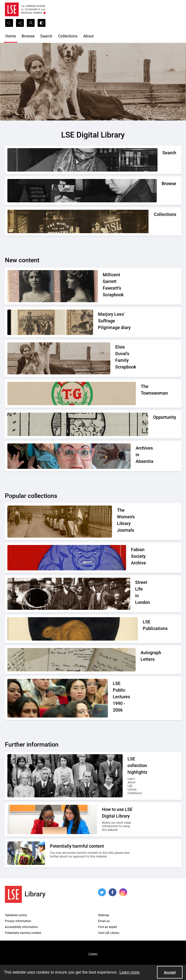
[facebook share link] (113, 892)
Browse (28, 36)
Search (46, 36)
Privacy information (18, 921)
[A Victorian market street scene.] (135, 594)
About (88, 36)
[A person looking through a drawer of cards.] (162, 191)
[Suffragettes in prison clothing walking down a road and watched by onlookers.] (125, 522)
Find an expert (107, 927)
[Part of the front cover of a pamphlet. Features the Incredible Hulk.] (132, 558)
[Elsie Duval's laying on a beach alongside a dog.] (124, 358)
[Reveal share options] (20, 23)
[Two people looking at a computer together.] (118, 819)
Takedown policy (16, 915)
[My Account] (31, 23)
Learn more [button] (129, 972)
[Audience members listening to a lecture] (123, 698)
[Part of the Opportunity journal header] (153, 424)
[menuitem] (93, 953)
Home (11, 36)
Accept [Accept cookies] (170, 972)
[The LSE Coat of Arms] (143, 629)
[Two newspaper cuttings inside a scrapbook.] (116, 322)
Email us (104, 921)
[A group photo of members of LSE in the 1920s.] (130, 776)
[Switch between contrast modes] (42, 23)
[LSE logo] (25, 9)
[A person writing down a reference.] (162, 160)
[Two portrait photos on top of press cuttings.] (118, 286)
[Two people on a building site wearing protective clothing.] (92, 853)
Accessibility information (21, 927)
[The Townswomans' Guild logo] (141, 394)
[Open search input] (9, 23)
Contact (93, 954)
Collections (68, 36)
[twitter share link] (102, 892)
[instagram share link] (123, 892)
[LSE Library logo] (25, 894)
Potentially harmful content (23, 933)
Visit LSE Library (109, 933)
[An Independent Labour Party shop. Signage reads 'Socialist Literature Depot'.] (154, 221)
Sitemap (104, 915)
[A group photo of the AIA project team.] (136, 456)
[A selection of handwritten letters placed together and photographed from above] (141, 660)
